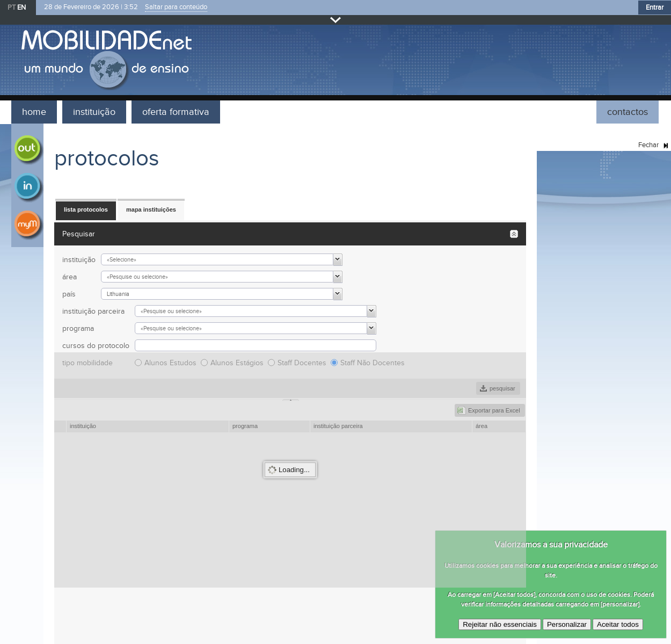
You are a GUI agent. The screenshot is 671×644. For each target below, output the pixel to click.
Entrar (655, 8)
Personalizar (567, 624)
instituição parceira (93, 311)
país (69, 294)
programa (78, 328)
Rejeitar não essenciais (500, 624)
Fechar (336, 20)
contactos (628, 112)
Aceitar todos (618, 624)
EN (21, 8)
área (70, 277)
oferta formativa (176, 112)
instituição (94, 112)
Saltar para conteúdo (176, 7)
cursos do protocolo (96, 346)
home (34, 112)
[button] (86, 210)
